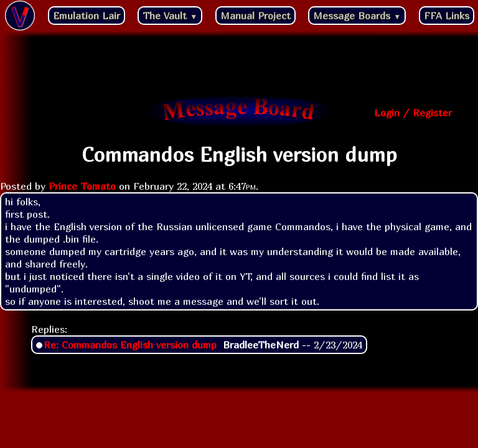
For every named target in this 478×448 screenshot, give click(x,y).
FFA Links (447, 16)
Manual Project (255, 16)
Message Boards (357, 16)
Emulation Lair (87, 16)
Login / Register (413, 113)
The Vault (170, 16)
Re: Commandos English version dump (130, 345)
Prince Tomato (82, 186)
